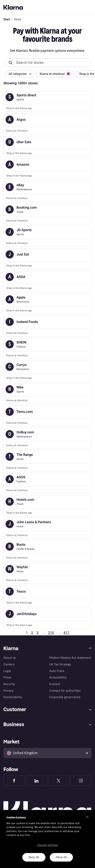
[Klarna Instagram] (81, 781)
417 (66, 633)
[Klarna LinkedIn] (36, 781)
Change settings (47, 845)
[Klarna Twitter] (59, 781)
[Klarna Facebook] (14, 781)
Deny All (34, 857)
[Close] (87, 817)
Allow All (61, 857)
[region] (47, 839)
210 (51, 633)
